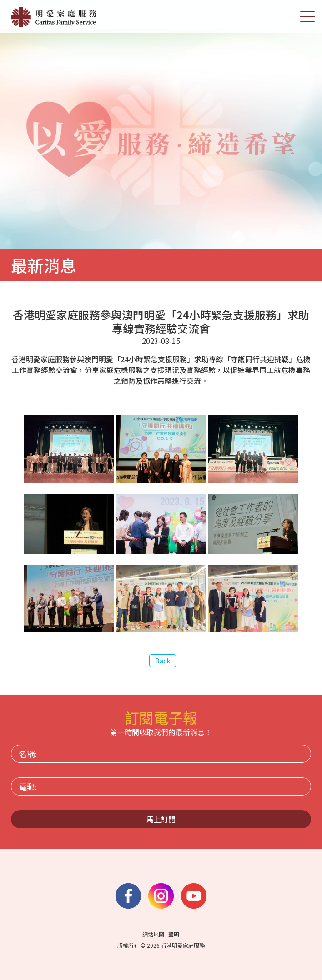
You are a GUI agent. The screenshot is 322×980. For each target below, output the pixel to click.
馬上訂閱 (161, 819)
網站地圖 (153, 934)
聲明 (174, 934)
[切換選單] (307, 16)
